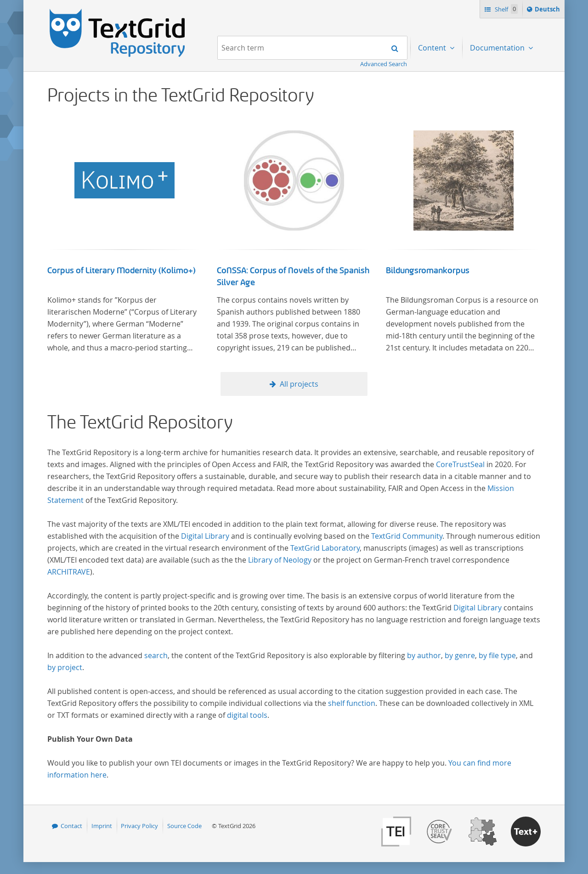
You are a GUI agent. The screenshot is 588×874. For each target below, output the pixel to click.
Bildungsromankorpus (428, 271)
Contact (71, 826)
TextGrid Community (407, 536)
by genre (460, 655)
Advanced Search (384, 64)
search (156, 655)
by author (424, 655)
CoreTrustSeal (460, 464)
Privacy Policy (139, 826)
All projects (299, 384)
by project (65, 667)
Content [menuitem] (433, 48)
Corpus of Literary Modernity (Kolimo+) (122, 271)
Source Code (184, 826)
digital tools (247, 715)
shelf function (352, 703)
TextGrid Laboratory (325, 548)
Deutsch (548, 11)
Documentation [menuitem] (498, 48)
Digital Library (205, 536)
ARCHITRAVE (69, 572)
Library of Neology (280, 560)
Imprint (102, 826)
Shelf (506, 9)
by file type (497, 655)
